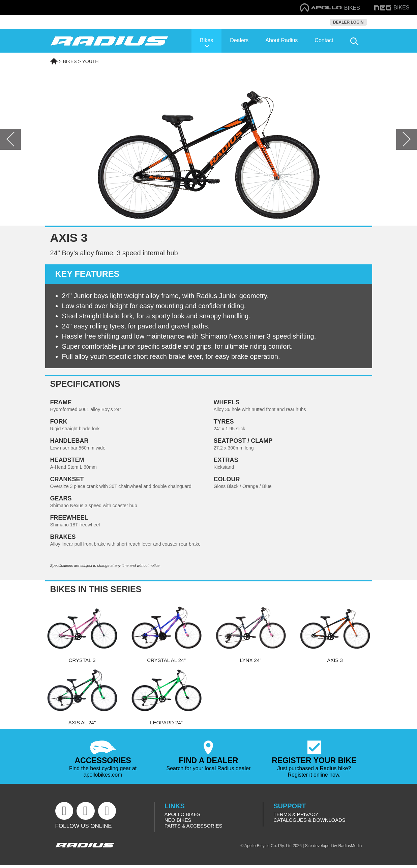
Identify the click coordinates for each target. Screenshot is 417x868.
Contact (324, 40)
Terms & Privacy (296, 816)
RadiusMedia (350, 848)
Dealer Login (348, 22)
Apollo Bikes (183, 816)
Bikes (206, 40)
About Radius (281, 40)
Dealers (239, 40)
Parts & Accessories (194, 828)
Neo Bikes (178, 822)
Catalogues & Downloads (310, 822)
